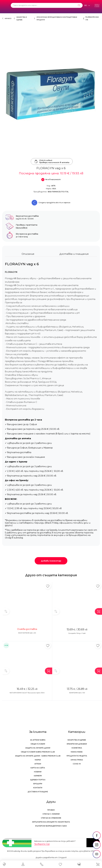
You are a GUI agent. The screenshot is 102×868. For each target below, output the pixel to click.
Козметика (77, 748)
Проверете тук (42, 844)
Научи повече (22, 228)
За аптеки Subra (38, 740)
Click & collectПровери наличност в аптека (52, 161)
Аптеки (38, 764)
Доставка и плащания (74, 254)
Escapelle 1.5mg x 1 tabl (77, 633)
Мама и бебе (77, 752)
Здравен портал (38, 780)
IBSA (54, 189)
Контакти (38, 788)
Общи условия (38, 744)
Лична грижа (77, 760)
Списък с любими (51, 814)
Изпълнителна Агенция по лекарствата (51, 822)
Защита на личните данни (38, 748)
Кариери (38, 776)
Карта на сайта (38, 768)
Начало (8, 19)
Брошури (38, 784)
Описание (28, 254)
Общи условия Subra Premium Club (38, 752)
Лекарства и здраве (77, 740)
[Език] (87, 5)
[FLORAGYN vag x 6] (51, 94)
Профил (51, 810)
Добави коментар (51, 561)
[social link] (97, 835)
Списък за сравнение (51, 818)
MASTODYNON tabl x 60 (27, 633)
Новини (38, 772)
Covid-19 (77, 764)
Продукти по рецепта (77, 756)
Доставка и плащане (38, 792)
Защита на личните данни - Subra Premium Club (38, 756)
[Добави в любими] (48, 586)
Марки (38, 760)
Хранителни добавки (77, 744)
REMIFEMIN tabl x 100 (77, 693)
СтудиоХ (62, 857)
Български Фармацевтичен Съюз (51, 826)
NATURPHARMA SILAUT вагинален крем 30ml (27, 693)
